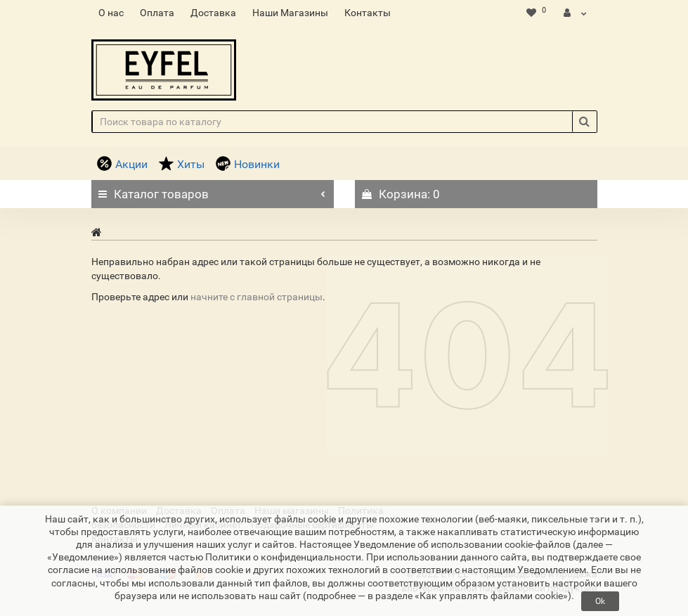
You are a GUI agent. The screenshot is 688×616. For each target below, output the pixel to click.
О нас (111, 13)
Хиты (182, 164)
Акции (122, 164)
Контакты (368, 13)
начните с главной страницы (257, 297)
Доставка (213, 13)
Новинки (248, 164)
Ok (600, 601)
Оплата (157, 13)
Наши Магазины (290, 13)
